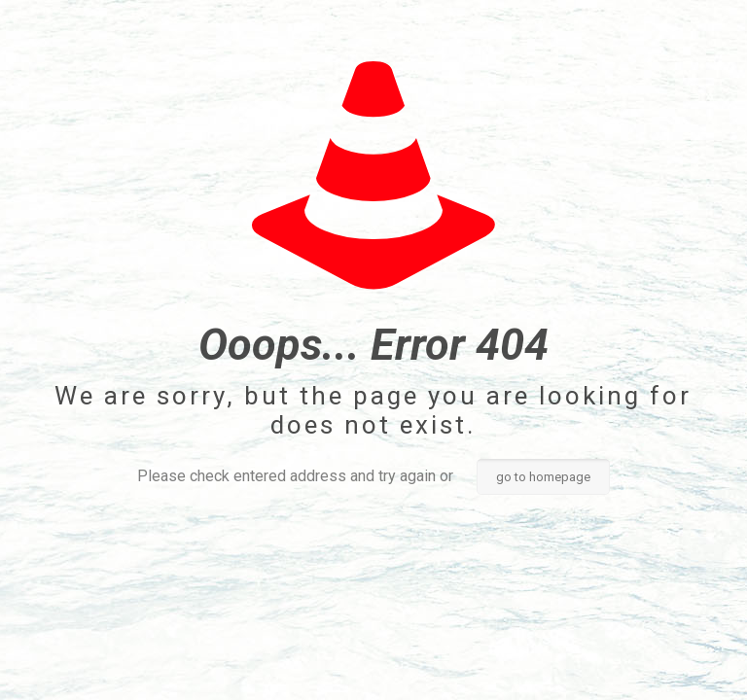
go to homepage (543, 477)
